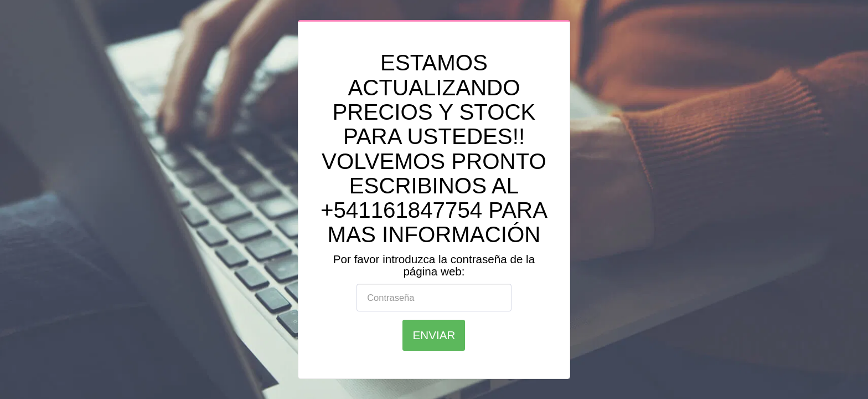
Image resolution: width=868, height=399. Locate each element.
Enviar (434, 335)
